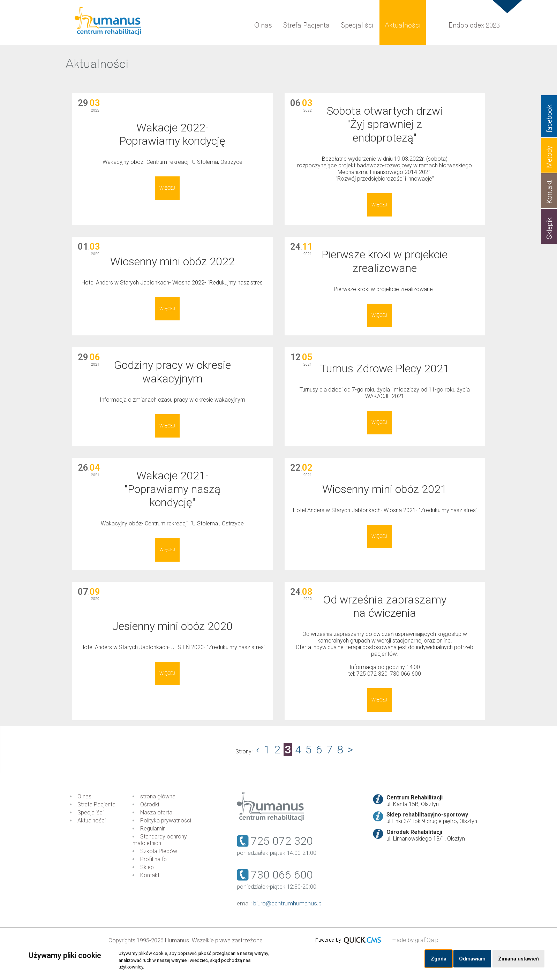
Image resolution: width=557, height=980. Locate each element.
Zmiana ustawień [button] (518, 959)
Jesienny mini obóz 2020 (172, 626)
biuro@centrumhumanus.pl (288, 903)
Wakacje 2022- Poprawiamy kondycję (172, 134)
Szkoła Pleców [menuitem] (159, 851)
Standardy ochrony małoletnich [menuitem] (160, 840)
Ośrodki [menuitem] (150, 804)
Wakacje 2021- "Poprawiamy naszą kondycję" (172, 489)
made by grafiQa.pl (415, 940)
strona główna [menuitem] (158, 796)
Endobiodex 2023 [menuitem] (474, 25)
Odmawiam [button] (472, 959)
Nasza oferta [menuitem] (156, 812)
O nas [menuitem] (263, 25)
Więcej (167, 188)
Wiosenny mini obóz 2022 (172, 261)
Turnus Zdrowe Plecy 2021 (385, 369)
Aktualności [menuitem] (403, 25)
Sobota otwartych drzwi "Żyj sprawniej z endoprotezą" (385, 124)
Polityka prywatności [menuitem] (166, 821)
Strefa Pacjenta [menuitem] (306, 25)
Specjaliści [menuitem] (357, 25)
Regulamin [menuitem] (153, 829)
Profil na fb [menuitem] (153, 859)
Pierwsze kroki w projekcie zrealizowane (385, 261)
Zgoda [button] (439, 959)
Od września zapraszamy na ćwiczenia (385, 606)
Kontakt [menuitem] (150, 875)
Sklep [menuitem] (147, 867)
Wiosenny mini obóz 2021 (385, 489)
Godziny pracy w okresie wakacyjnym (172, 372)
